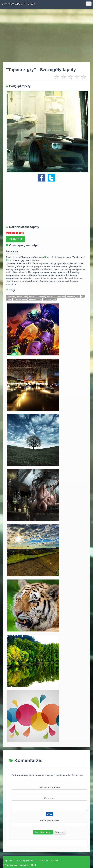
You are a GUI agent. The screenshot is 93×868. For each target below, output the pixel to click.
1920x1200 (15, 239)
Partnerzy (43, 861)
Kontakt (55, 861)
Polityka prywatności (26, 861)
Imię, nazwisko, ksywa (49, 787)
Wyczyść (59, 832)
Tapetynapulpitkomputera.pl (18, 865)
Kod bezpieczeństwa (49, 820)
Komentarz (49, 798)
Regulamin (8, 861)
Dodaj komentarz (43, 832)
